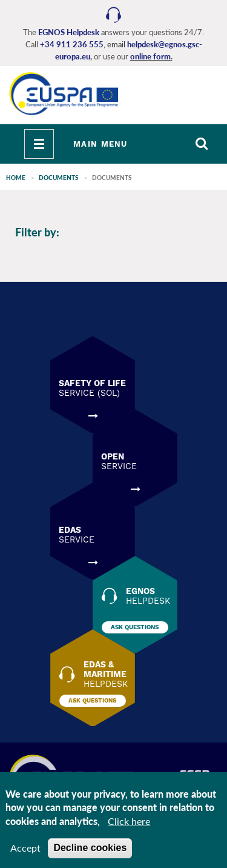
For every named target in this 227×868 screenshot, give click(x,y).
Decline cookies (90, 848)
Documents (59, 178)
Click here (129, 821)
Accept (25, 848)
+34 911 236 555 (72, 44)
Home (16, 178)
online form (150, 56)
